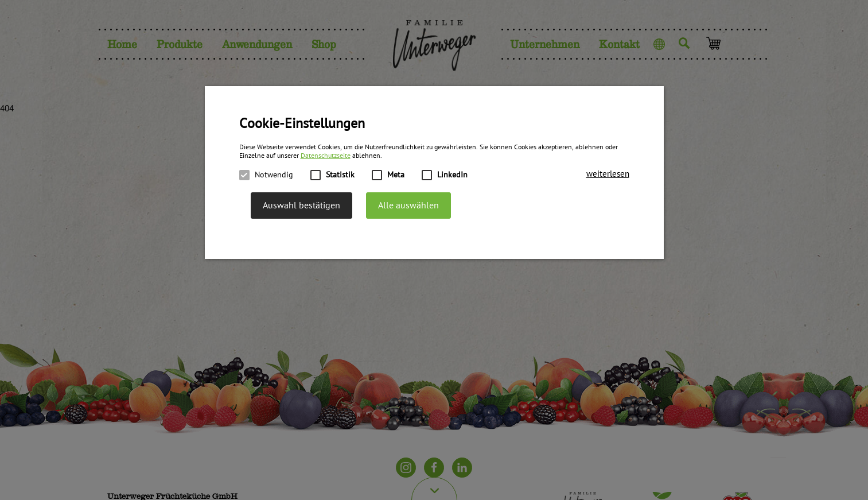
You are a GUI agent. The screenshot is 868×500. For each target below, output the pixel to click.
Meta (388, 175)
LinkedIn (445, 175)
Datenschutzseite (326, 156)
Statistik (332, 175)
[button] (608, 174)
